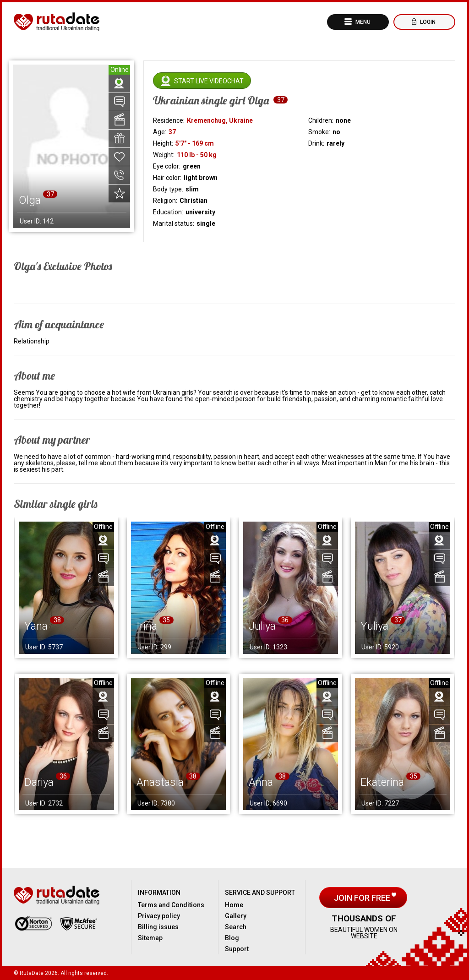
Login (427, 22)
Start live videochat (209, 81)
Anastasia (160, 782)
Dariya (39, 782)
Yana (36, 626)
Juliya (262, 626)
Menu (362, 22)
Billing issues (158, 927)
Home (234, 905)
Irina (147, 626)
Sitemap (150, 938)
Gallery (236, 916)
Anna (261, 782)
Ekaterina (382, 782)
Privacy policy (159, 916)
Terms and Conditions (171, 905)
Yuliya (374, 626)
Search (236, 927)
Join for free (363, 898)
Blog (232, 938)
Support (237, 949)
